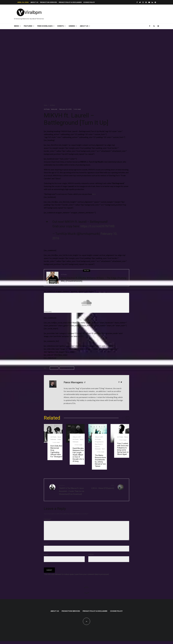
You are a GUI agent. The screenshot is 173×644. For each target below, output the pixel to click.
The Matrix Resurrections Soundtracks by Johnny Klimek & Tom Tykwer (100, 461)
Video (59, 439)
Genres (72, 26)
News (16, 26)
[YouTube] (149, 2)
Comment (48, 519)
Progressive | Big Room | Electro (99, 444)
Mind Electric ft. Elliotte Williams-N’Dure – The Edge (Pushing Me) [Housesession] (94, 279)
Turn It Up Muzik (67, 368)
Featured (28, 26)
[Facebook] (137, 2)
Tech (103, 449)
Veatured (54, 109)
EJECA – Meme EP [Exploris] (101, 487)
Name (46, 547)
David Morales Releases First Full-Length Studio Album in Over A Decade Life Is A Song (78, 455)
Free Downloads (45, 26)
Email (46, 557)
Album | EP (77, 437)
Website (91, 557)
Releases (53, 439)
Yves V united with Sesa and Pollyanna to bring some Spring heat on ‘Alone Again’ (123, 449)
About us (34, 2)
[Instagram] (143, 2)
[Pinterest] (146, 2)
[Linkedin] (152, 2)
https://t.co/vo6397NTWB (97, 226)
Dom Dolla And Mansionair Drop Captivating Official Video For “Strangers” (56, 451)
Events (61, 26)
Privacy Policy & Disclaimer (70, 2)
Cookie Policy (89, 2)
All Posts (47, 109)
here (94, 194)
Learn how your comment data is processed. (92, 577)
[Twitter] (140, 2)
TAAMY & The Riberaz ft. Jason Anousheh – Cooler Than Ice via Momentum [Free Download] (72, 490)
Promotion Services (49, 2)
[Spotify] (155, 2)
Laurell (55, 368)
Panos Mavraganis (73, 382)
